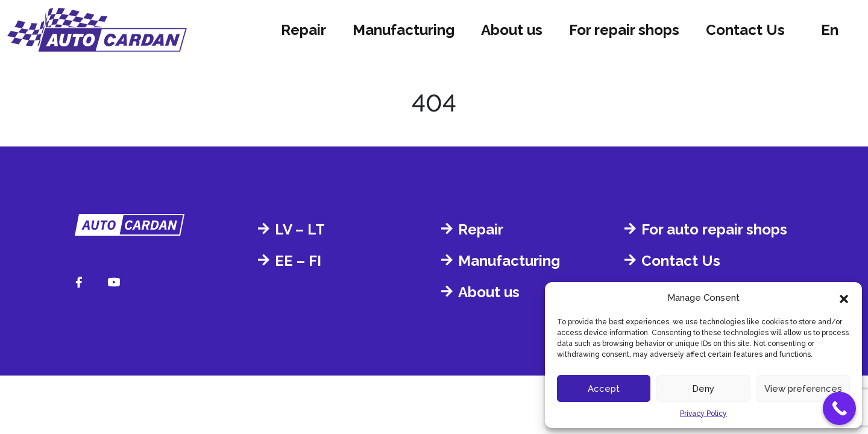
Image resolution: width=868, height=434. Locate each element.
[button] (844, 298)
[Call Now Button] (839, 408)
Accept (604, 389)
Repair (303, 30)
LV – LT (300, 229)
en (830, 30)
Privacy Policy (703, 414)
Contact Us (745, 30)
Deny (703, 389)
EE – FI (298, 261)
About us (512, 30)
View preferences (803, 389)
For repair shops (624, 30)
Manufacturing (404, 30)
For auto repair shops (714, 229)
